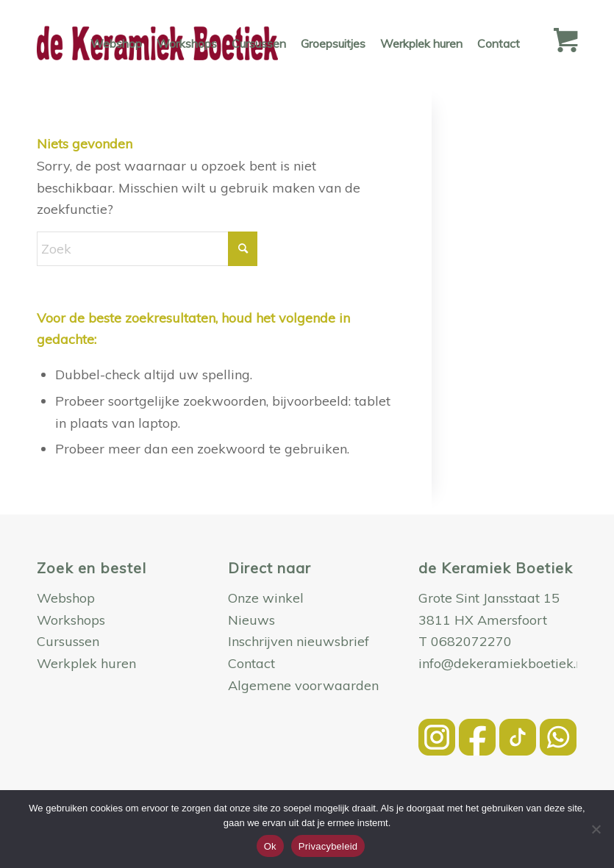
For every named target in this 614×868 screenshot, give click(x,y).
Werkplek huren (86, 663)
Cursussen (68, 641)
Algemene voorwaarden (303, 685)
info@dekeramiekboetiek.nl (503, 663)
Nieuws (251, 620)
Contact (251, 663)
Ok (270, 846)
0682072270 (471, 641)
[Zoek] (147, 249)
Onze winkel (266, 598)
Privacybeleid (328, 846)
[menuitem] (116, 43)
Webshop (66, 598)
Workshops (71, 620)
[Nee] (596, 829)
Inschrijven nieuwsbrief (299, 641)
